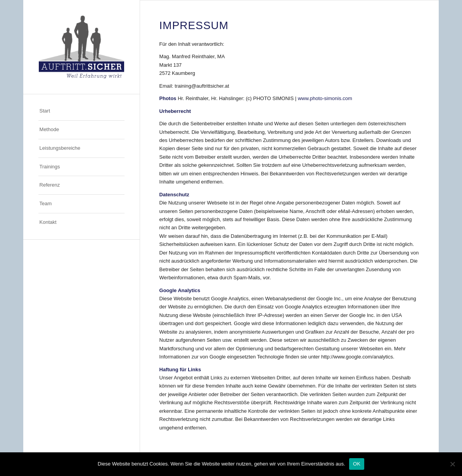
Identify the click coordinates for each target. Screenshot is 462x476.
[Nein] (452, 464)
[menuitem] (81, 111)
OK (357, 464)
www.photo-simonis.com (325, 98)
